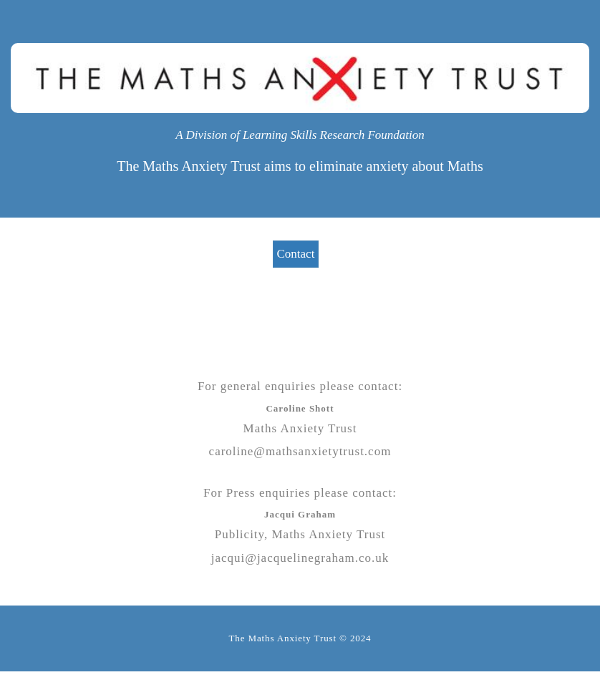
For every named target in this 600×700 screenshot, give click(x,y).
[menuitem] (300, 254)
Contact (296, 254)
